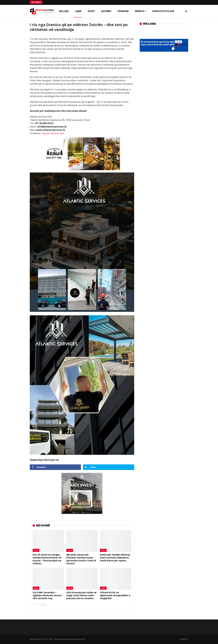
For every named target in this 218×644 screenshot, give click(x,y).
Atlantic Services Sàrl (53, 133)
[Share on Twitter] (109, 467)
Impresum (184, 639)
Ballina (64, 11)
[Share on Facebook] (55, 467)
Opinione (123, 11)
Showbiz (106, 11)
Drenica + (140, 11)
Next (44, 604)
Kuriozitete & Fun (163, 11)
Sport (91, 11)
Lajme (78, 11)
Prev (36, 604)
